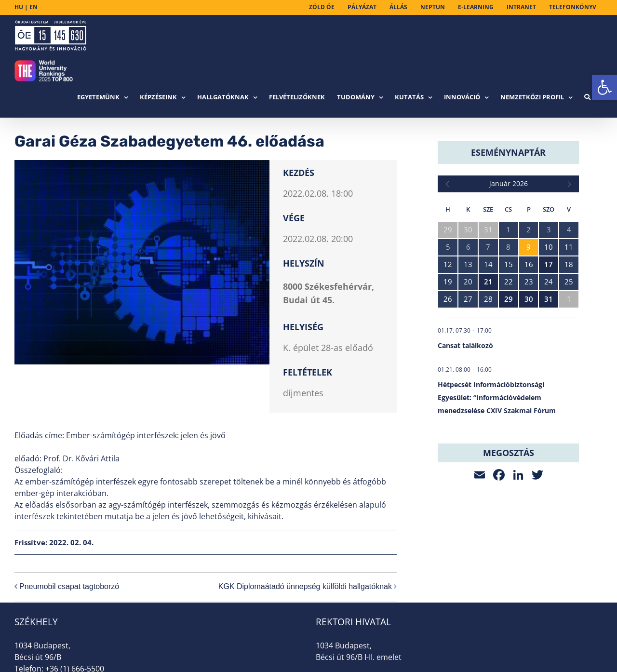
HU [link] (19, 7)
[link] (604, 87)
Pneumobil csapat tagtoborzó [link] (69, 586)
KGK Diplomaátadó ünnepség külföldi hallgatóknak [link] (305, 586)
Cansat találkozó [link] (465, 345)
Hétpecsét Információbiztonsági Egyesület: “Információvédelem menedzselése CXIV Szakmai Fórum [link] (497, 397)
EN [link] (34, 7)
